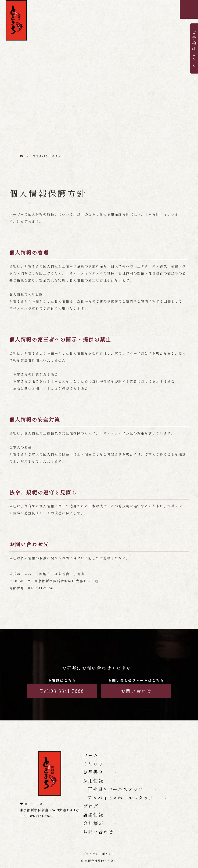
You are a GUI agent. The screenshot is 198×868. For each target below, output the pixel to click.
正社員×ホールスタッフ (120, 794)
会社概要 (95, 833)
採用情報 (95, 785)
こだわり (95, 765)
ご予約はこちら (194, 48)
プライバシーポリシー (99, 854)
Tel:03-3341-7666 (62, 691)
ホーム (92, 756)
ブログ (92, 813)
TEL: (37, 816)
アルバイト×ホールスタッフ (126, 804)
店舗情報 (95, 823)
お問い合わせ (136, 691)
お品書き (95, 775)
